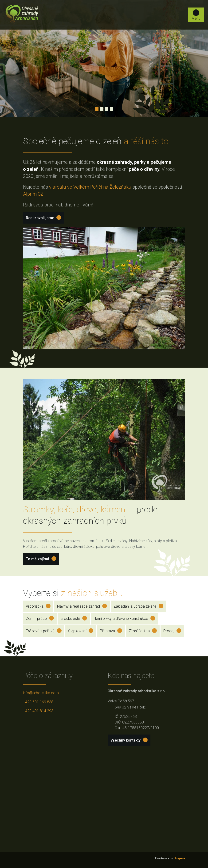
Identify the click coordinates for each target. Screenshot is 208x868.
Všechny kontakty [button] (129, 740)
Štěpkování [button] (81, 631)
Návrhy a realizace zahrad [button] (82, 606)
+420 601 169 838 (38, 702)
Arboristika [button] (38, 606)
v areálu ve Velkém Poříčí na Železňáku (90, 187)
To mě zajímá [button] (41, 559)
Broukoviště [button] (74, 618)
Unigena (179, 858)
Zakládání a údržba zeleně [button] (138, 606)
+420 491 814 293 (38, 711)
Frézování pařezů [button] (44, 631)
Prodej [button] (172, 631)
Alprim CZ (33, 194)
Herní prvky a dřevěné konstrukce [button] (124, 618)
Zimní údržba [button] (143, 631)
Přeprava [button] (111, 631)
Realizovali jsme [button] (43, 218)
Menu (196, 15)
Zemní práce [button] (40, 618)
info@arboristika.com (41, 693)
